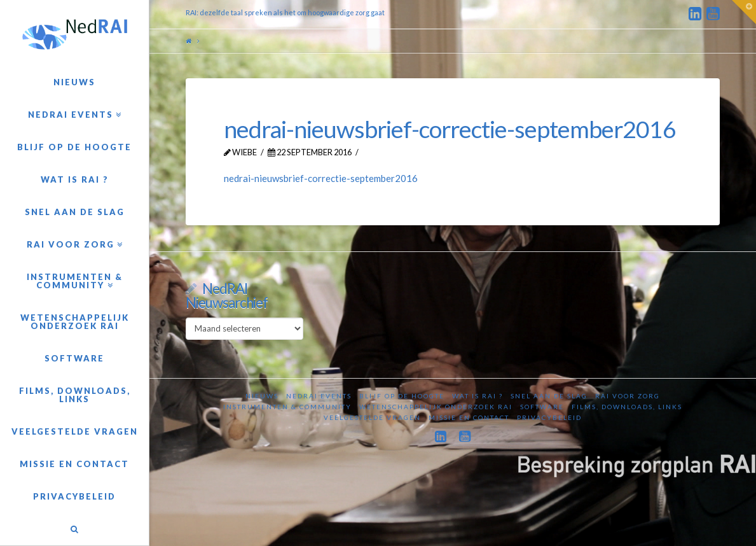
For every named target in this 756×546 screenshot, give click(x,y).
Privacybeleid (549, 417)
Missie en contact (469, 417)
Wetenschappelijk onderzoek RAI (436, 407)
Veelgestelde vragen (372, 417)
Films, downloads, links (627, 407)
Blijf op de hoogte (402, 396)
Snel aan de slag (549, 396)
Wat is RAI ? (478, 396)
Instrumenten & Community (287, 407)
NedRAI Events (319, 396)
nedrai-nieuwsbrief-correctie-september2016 (321, 178)
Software (542, 407)
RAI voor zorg (628, 396)
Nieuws (262, 396)
